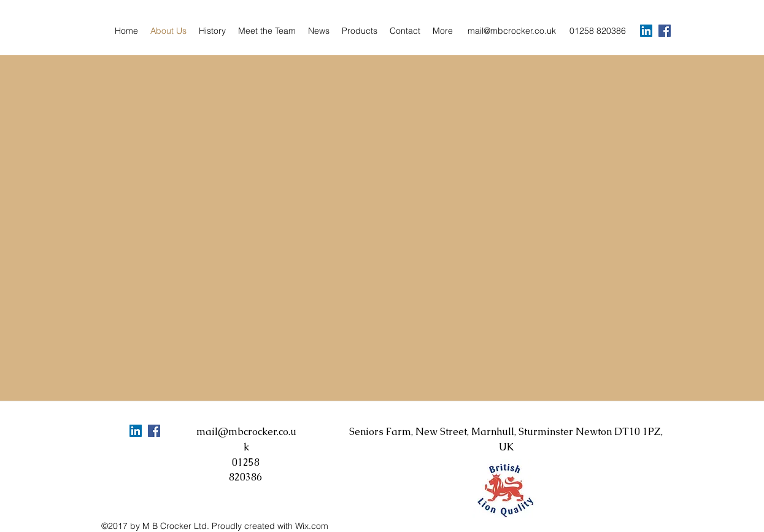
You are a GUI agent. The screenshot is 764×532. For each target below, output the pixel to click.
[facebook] (665, 31)
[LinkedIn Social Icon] (646, 31)
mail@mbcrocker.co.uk (512, 31)
